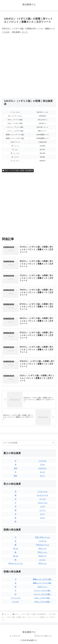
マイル (42, 518)
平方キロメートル (43, 545)
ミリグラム (42, 461)
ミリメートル (43, 491)
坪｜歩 (16, 548)
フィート (43, 510)
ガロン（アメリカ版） (43, 602)
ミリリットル (15, 598)
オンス (42, 472)
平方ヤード (42, 556)
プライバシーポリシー (43, 636)
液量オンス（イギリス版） (43, 579)
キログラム (42, 468)
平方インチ (42, 548)
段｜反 (16, 556)
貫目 (15, 476)
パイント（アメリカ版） (42, 594)
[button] (53, 443)
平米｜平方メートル (42, 537)
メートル (43, 499)
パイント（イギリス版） (42, 590)
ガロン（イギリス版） (43, 598)
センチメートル (42, 495)
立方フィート (43, 587)
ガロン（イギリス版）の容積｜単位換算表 (18, 170)
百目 (15, 468)
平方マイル (42, 563)
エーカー (43, 560)
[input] (29, 443)
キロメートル (43, 503)
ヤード (42, 514)
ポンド (42, 476)
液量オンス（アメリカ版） (43, 583)
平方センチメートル (16, 563)
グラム (42, 464)
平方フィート (43, 552)
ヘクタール (42, 541)
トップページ (15, 636)
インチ (42, 506)
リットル (15, 602)
